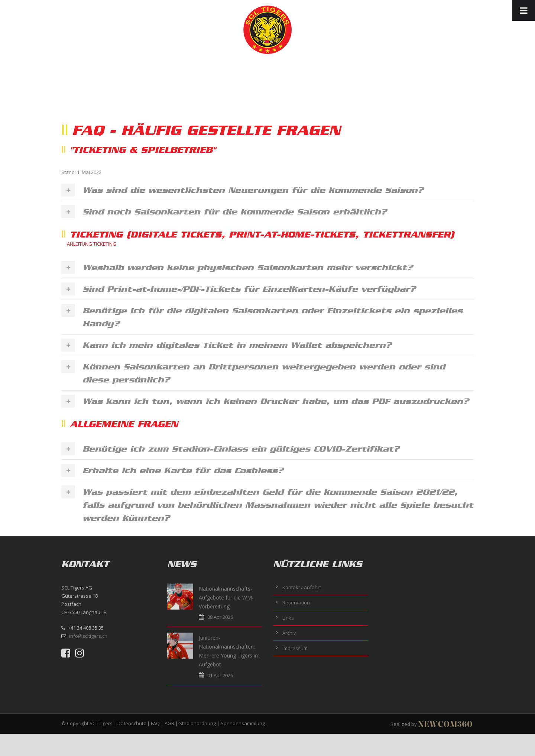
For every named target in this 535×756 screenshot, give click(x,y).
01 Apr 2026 (220, 675)
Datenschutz (132, 723)
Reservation (296, 602)
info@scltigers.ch (88, 636)
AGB (169, 723)
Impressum (295, 648)
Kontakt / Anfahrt (302, 587)
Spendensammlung (243, 723)
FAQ (155, 723)
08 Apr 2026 (220, 617)
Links (288, 618)
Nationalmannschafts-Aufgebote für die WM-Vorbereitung (226, 597)
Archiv (289, 633)
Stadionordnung (197, 723)
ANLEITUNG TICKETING (92, 244)
